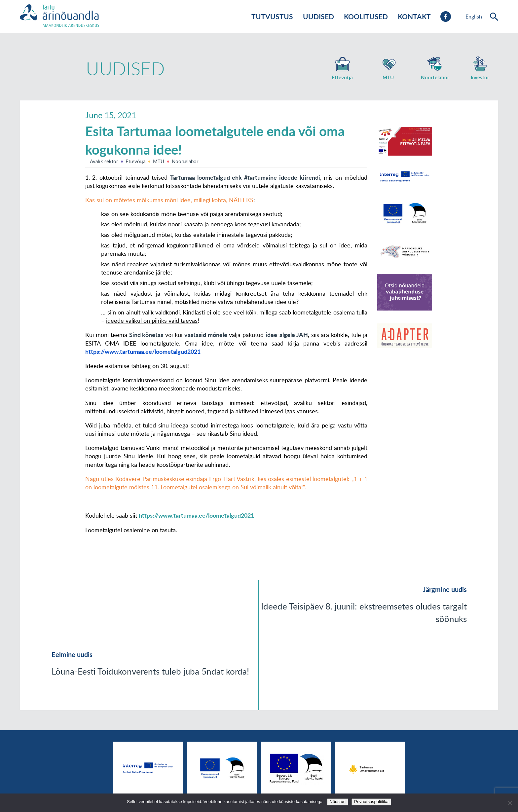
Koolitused (366, 16)
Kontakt (414, 16)
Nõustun (338, 802)
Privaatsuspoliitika (371, 802)
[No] (510, 803)
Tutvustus (272, 16)
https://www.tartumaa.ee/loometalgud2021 (196, 515)
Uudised (318, 16)
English (474, 17)
